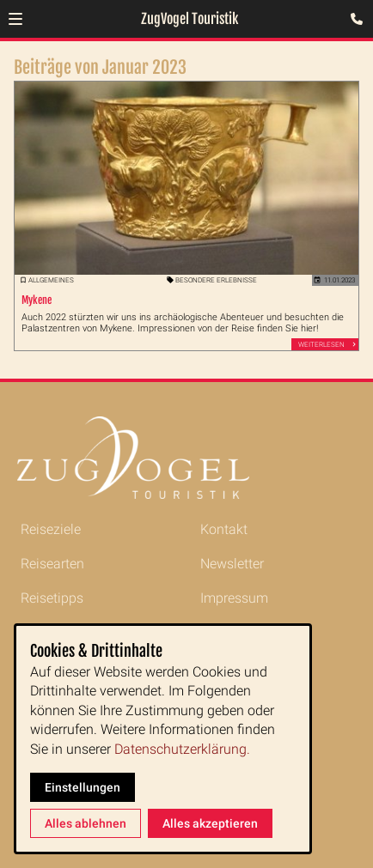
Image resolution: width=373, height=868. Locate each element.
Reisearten (52, 564)
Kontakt (224, 529)
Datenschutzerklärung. (182, 749)
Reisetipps (52, 598)
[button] (15, 19)
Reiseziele (51, 529)
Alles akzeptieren (210, 823)
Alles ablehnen (86, 823)
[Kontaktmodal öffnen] (352, 21)
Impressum (234, 598)
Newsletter (232, 564)
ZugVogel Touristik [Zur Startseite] (190, 19)
